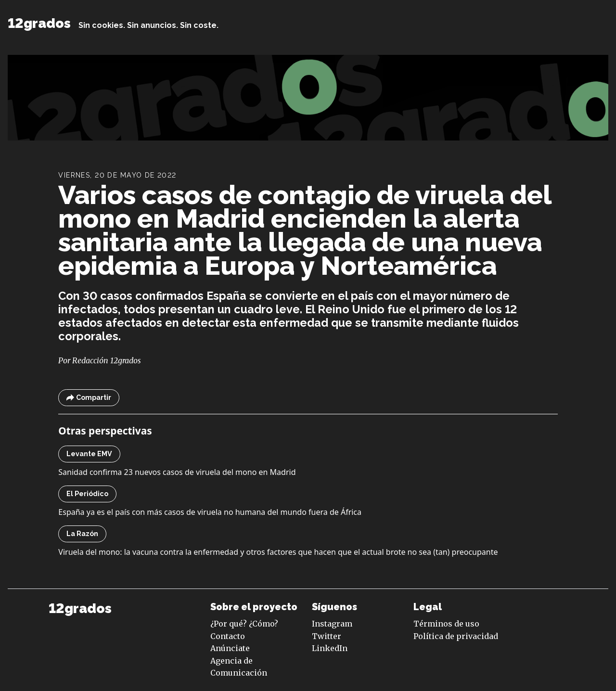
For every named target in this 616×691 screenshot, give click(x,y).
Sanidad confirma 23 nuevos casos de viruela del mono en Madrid (177, 472)
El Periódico (87, 494)
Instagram (332, 624)
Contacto (228, 636)
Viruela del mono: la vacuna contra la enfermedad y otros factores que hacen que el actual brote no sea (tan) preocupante (278, 552)
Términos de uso (446, 624)
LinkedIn (330, 648)
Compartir (89, 398)
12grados (39, 23)
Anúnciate (230, 648)
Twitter (327, 636)
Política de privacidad (456, 636)
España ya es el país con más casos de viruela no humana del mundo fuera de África (210, 512)
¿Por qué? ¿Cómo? (244, 624)
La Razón (82, 534)
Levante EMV (89, 454)
